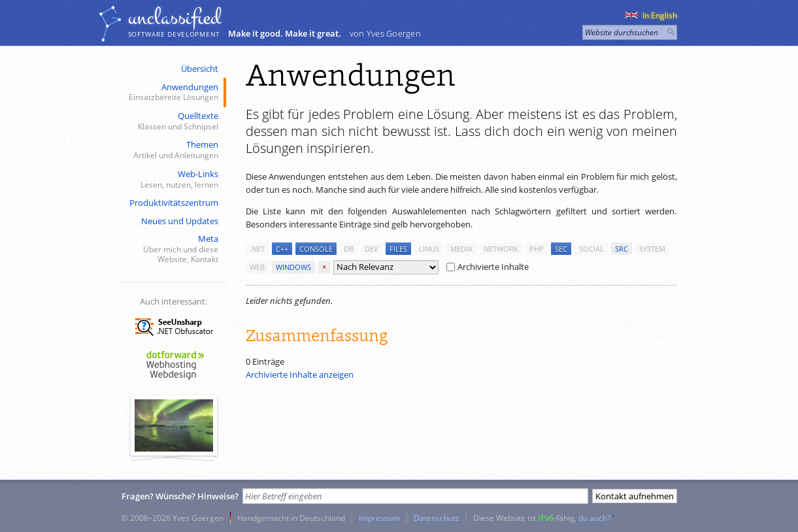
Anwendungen (173, 92)
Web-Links (173, 179)
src (622, 249)
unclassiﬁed (175, 18)
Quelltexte (173, 121)
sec (561, 249)
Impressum (379, 518)
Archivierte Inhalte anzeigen (300, 374)
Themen (173, 150)
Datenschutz (437, 518)
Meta (173, 249)
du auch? (594, 518)
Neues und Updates (180, 221)
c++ (282, 249)
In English (651, 15)
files (398, 249)
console (316, 249)
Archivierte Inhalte (488, 267)
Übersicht (200, 69)
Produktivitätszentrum (174, 203)
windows (293, 267)
